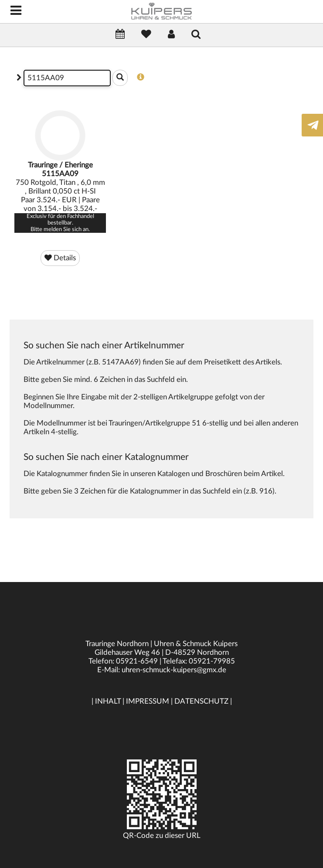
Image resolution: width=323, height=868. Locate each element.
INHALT (108, 701)
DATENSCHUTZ (201, 701)
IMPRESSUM (148, 701)
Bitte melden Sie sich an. (60, 229)
